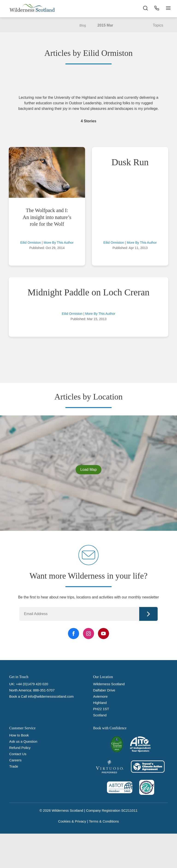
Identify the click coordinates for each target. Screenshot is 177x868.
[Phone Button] (156, 9)
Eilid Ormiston (31, 243)
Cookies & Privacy (72, 821)
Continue (148, 614)
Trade (14, 766)
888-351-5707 (44, 690)
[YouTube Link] (103, 634)
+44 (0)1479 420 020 (32, 684)
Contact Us (18, 754)
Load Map (88, 470)
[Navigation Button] (168, 9)
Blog (83, 25)
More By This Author (59, 243)
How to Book (19, 735)
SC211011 (129, 810)
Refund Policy (20, 748)
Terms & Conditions (104, 821)
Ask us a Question (23, 741)
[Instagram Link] (88, 634)
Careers (15, 760)
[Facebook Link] (74, 634)
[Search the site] (145, 9)
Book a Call (18, 696)
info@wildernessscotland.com (51, 696)
